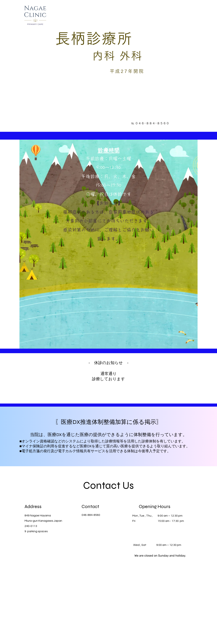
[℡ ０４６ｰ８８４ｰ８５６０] (150, 123)
